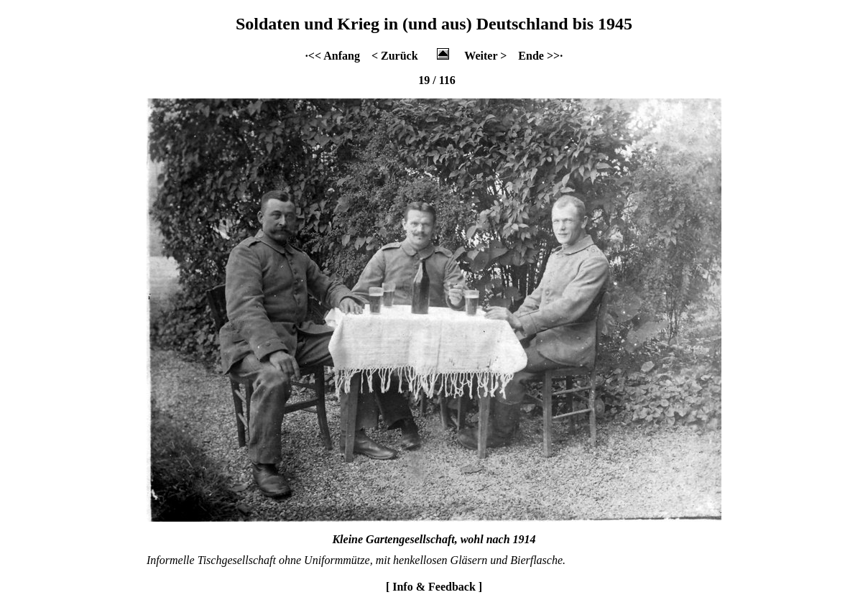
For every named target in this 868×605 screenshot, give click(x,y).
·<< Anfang (333, 56)
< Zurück (395, 56)
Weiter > (485, 56)
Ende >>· (540, 56)
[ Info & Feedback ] (434, 587)
